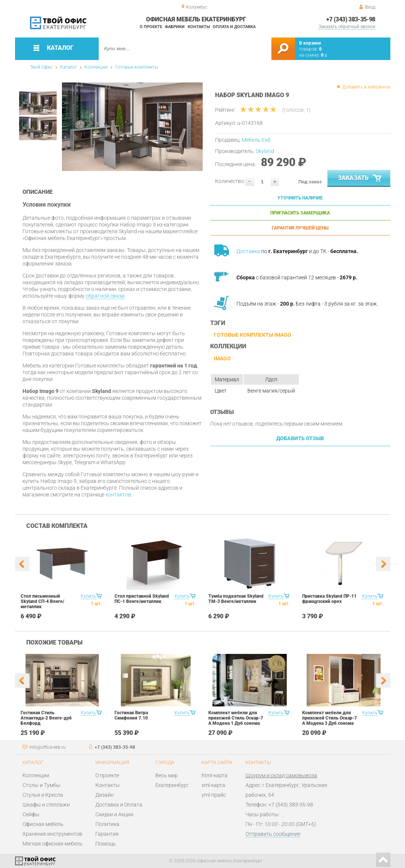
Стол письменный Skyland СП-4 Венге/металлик (42, 601)
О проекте (151, 27)
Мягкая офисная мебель (53, 844)
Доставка (248, 251)
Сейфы (31, 814)
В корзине (310, 43)
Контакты (199, 27)
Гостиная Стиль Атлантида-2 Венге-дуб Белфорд (46, 718)
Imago (222, 358)
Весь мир (167, 775)
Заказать (360, 178)
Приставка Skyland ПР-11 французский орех (329, 599)
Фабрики (175, 27)
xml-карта (213, 785)
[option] (132, 127)
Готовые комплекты (137, 67)
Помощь (106, 844)
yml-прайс (214, 795)
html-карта (215, 775)
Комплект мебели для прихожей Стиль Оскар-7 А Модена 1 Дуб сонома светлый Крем (236, 721)
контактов (118, 495)
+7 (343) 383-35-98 (351, 19)
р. (325, 55)
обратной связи (105, 296)
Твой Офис (41, 67)
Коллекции (96, 67)
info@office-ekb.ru (47, 747)
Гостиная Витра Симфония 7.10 (131, 715)
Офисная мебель (43, 824)
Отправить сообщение (273, 834)
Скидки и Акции (114, 814)
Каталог (69, 67)
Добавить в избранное (366, 87)
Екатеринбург (172, 785)
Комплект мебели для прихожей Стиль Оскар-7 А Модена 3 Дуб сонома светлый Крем (330, 721)
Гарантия (107, 834)
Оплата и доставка (234, 27)
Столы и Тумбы (41, 785)
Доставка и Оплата (119, 805)
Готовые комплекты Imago (253, 335)
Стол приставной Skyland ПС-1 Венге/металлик (142, 599)
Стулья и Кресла (43, 795)
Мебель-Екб (256, 140)
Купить (88, 596)
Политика (107, 824)
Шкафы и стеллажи (46, 805)
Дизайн (105, 795)
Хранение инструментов (52, 834)
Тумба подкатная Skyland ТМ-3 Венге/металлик (236, 599)
